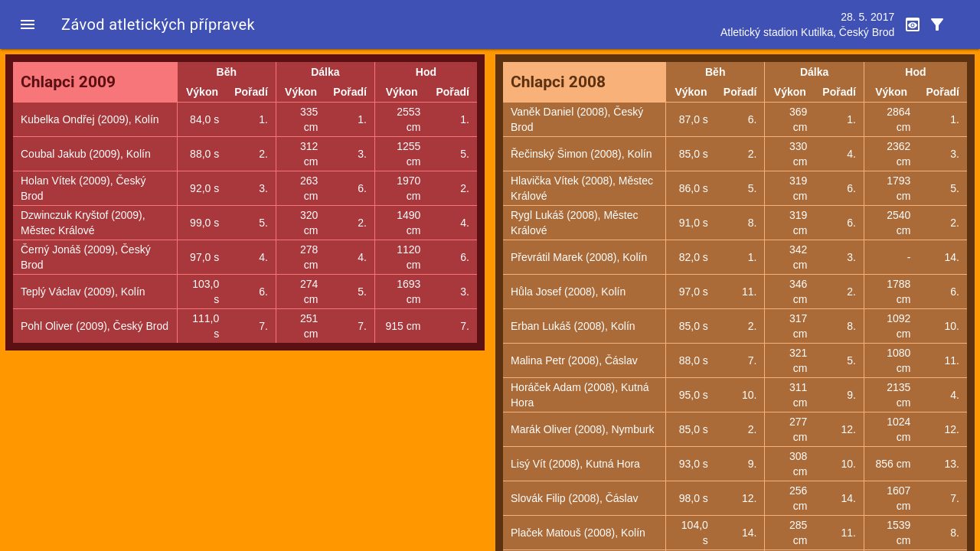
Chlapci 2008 (558, 82)
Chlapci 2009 (68, 82)
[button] (28, 24)
